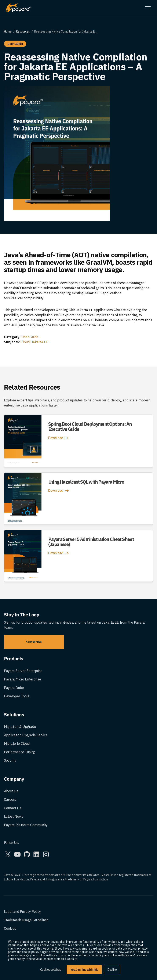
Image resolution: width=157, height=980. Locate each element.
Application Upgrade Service (26, 735)
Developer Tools (17, 696)
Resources (23, 31)
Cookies (10, 928)
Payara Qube (14, 688)
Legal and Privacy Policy (22, 912)
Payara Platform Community (26, 825)
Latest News (14, 816)
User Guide (30, 337)
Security (10, 760)
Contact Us (13, 808)
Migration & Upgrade (20, 727)
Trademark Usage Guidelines (26, 920)
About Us (11, 791)
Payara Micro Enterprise (23, 679)
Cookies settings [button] (51, 970)
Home (8, 31)
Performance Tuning (20, 752)
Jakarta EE (40, 342)
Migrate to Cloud (17, 743)
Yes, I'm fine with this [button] (84, 970)
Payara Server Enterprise (23, 671)
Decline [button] (112, 970)
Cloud (25, 342)
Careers (10, 799)
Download (59, 438)
